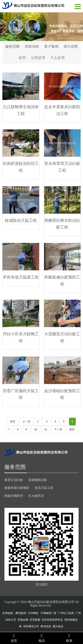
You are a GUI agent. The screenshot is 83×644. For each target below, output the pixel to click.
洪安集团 (35, 620)
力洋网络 (33, 613)
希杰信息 (46, 626)
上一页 (26, 422)
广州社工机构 (66, 613)
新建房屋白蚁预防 (17, 488)
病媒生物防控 (14, 496)
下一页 (58, 429)
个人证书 (58, 58)
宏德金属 (23, 620)
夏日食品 (58, 626)
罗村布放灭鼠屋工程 (21, 277)
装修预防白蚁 (38, 480)
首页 (13, 422)
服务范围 (12, 46)
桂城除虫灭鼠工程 (21, 220)
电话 (41, 638)
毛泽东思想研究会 (52, 620)
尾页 (72, 429)
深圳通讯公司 (31, 626)
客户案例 (51, 46)
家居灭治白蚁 (14, 480)
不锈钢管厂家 (48, 613)
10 (36, 429)
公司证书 (38, 58)
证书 (22, 58)
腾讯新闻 (21, 613)
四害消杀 (32, 46)
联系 (69, 638)
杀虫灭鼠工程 (44, 488)
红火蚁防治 (36, 496)
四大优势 (71, 46)
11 (46, 429)
